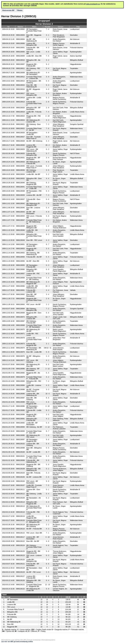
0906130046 (20, 230)
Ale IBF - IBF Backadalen (31, 213)
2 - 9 (47, 108)
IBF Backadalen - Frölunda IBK (32, 266)
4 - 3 (47, 48)
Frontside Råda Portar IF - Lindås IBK (34, 188)
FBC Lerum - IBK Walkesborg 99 (32, 150)
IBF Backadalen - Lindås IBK (32, 134)
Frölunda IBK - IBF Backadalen (33, 565)
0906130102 (20, 444)
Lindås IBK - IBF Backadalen (32, 424)
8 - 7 (47, 244)
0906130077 (20, 360)
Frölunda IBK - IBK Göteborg (33, 48)
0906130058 (20, 278)
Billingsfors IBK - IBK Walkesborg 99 (34, 470)
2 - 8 (47, 102)
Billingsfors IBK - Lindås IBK (32, 270)
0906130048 (20, 226)
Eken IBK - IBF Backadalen (32, 295)
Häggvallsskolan (76, 64)
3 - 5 (47, 170)
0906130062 (20, 294)
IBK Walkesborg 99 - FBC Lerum (33, 436)
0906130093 (20, 431)
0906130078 (20, 338)
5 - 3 (47, 98)
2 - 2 (47, 304)
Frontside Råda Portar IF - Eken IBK (34, 432)
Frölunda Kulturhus (77, 48)
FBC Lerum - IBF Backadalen (32, 482)
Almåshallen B (75, 43)
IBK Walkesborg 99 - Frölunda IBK (33, 163)
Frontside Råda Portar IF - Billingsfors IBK (34, 521)
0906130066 (20, 286)
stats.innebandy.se (93, 4)
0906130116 (20, 529)
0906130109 (20, 498)
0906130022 (20, 129)
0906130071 (20, 334)
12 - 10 (48, 585)
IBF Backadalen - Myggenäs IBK (32, 440)
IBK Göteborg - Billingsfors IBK (32, 309)
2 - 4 (47, 325)
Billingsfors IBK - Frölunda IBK (32, 420)
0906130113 (20, 506)
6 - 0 (47, 81)
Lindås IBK (11, 602)
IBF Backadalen (13, 600)
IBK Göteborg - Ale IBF (34, 427)
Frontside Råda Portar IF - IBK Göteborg (34, 279)
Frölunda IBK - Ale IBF (34, 257)
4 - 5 (47, 334)
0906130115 (20, 533)
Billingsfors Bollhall (77, 60)
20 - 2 (47, 145)
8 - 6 (47, 398)
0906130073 (20, 344)
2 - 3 (47, 356)
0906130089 (20, 402)
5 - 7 (47, 154)
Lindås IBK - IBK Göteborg (32, 231)
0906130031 (20, 158)
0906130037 (20, 199)
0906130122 (20, 541)
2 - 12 (47, 369)
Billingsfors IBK (12, 612)
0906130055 (20, 265)
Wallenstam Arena (76, 77)
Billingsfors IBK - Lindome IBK (32, 318)
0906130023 (20, 116)
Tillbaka (20, 10)
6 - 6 (47, 199)
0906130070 (20, 329)
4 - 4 (47, 73)
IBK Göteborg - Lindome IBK (32, 171)
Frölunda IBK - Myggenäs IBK (31, 345)
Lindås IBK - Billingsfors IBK (32, 560)
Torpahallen (74, 68)
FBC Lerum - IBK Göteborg (32, 361)
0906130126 (20, 560)
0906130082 (20, 373)
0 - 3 (47, 321)
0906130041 (20, 187)
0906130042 (20, 204)
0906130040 (20, 183)
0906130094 (20, 427)
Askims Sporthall (76, 56)
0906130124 (20, 545)
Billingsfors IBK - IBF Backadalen (34, 109)
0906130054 (20, 234)
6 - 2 (47, 498)
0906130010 (20, 60)
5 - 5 (47, 253)
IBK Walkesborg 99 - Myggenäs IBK (33, 283)
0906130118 (20, 525)
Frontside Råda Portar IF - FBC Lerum (34, 457)
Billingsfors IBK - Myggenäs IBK (32, 503)
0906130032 (20, 179)
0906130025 (20, 154)
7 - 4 (47, 29)
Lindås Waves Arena (77, 112)
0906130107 (20, 485)
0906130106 (20, 465)
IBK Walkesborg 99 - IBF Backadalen (33, 73)
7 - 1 (47, 533)
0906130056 (20, 261)
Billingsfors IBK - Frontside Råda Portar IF (34, 236)
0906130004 (20, 39)
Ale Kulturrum (75, 39)
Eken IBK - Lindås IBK (34, 352)
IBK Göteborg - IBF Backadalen (33, 370)
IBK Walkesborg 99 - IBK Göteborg (33, 525)
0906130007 (20, 64)
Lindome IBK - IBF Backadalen (33, 538)
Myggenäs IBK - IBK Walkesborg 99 (33, 552)
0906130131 (20, 585)
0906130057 (20, 274)
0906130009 (20, 56)
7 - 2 (47, 309)
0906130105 (20, 477)
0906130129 (20, 572)
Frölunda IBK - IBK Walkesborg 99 (33, 461)
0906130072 (20, 317)
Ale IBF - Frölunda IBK (34, 529)
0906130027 (20, 137)
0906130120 (20, 520)
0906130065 (20, 299)
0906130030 (20, 145)
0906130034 (20, 174)
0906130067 (20, 321)
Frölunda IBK (12, 614)
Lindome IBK (12, 605)
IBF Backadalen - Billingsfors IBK (32, 407)
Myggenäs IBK (12, 627)
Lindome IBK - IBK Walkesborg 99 (33, 395)
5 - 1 (47, 490)
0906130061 (20, 290)
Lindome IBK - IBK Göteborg (33, 445)
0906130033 (20, 162)
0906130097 (20, 440)
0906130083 (20, 381)
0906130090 (20, 394)
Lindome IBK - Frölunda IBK (31, 577)
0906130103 (20, 473)
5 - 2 (47, 166)
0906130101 (20, 456)
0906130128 (20, 568)
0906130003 (20, 35)
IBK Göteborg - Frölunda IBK (32, 322)
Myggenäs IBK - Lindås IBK (32, 249)
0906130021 (20, 124)
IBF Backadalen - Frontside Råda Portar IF (34, 31)
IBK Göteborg (12, 617)
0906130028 (20, 141)
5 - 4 (47, 43)
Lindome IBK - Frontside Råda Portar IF (34, 340)
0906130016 (20, 89)
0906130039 (20, 195)
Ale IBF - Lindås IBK (33, 452)
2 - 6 (47, 299)
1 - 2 (47, 226)
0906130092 (20, 423)
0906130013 (20, 102)
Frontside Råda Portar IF (16, 609)
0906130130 (20, 580)
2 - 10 (47, 116)
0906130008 (20, 73)
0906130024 (20, 120)
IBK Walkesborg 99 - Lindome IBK (33, 121)
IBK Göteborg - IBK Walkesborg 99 (33, 254)
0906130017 (20, 93)
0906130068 (20, 325)
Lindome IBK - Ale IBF (34, 195)
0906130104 (20, 481)
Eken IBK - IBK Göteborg (32, 399)
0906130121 (20, 564)
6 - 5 (47, 261)
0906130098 (20, 448)
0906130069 (20, 313)
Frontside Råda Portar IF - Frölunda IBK (34, 378)
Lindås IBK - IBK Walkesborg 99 (32, 287)
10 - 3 (47, 286)
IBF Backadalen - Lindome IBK (32, 245)
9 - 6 (47, 440)
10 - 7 (47, 317)
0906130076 (20, 356)
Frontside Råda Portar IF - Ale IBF (34, 129)
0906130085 (20, 410)
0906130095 (20, 435)
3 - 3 (47, 120)
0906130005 (20, 52)
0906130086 (20, 406)
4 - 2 (47, 377)
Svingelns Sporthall (77, 124)
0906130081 (20, 365)
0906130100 (20, 452)
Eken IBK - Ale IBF (33, 541)
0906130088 (20, 390)
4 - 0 (47, 89)
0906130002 (20, 29)
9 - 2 (47, 64)
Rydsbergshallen (76, 52)
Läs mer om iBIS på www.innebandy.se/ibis (17, 642)
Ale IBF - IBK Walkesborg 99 (32, 40)
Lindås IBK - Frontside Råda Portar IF (34, 486)
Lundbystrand (75, 29)
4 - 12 (47, 427)
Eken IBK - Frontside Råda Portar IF (34, 138)
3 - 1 (47, 338)
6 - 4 (47, 191)
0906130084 (20, 385)
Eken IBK (10, 624)
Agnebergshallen (76, 73)
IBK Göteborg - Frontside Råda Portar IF (34, 547)
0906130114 (20, 502)
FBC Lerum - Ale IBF (34, 304)
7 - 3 (47, 124)
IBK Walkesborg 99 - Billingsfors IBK (33, 204)
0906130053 (20, 249)
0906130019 (20, 112)
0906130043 (20, 212)
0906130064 (20, 309)
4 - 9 (47, 212)
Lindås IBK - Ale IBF (33, 174)
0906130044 (20, 216)
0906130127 (20, 576)
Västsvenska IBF (8, 10)
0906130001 (20, 48)
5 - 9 (47, 352)
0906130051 (20, 244)
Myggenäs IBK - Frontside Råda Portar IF (34, 300)
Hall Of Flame (75, 154)
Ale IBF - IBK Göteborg (34, 141)
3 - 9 (47, 77)
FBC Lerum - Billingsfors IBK (32, 94)
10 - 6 (47, 394)
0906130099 (20, 460)
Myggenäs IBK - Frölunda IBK (32, 65)
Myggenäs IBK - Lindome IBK (32, 415)
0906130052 (20, 253)
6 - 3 (47, 149)
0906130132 (20, 589)
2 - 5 (47, 572)
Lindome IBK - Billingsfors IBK (32, 44)
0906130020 (20, 108)
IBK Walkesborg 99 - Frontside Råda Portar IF (34, 508)
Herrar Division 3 (44, 24)
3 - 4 (47, 39)
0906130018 (20, 98)
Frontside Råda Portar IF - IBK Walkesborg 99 (34, 222)
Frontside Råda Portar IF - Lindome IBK (34, 78)
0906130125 (20, 551)
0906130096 (20, 415)
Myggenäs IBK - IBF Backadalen (33, 159)
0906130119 (20, 516)
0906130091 (20, 419)
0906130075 (20, 352)
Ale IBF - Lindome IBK (34, 477)
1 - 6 (47, 435)
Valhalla (73, 290)
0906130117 (20, 537)
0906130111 (20, 490)
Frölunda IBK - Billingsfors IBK (32, 154)
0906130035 (20, 166)
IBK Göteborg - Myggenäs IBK (32, 184)
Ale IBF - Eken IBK (33, 261)
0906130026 (20, 133)
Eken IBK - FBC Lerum (34, 240)
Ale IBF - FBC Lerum (34, 572)
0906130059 (20, 282)
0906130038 (20, 191)
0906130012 (20, 77)
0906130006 (20, 43)
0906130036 (20, 170)
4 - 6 (47, 52)
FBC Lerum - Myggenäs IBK (31, 403)
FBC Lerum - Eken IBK (34, 533)
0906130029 (20, 149)
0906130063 (20, 304)
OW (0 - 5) (48, 348)
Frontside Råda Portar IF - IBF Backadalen (34, 326)
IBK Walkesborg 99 (14, 622)
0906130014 (20, 81)
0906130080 (20, 369)
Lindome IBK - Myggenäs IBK (31, 146)
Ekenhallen (74, 35)
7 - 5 (47, 56)
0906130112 (20, 494)
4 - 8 (47, 133)
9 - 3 (47, 85)
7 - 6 (47, 129)
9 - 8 (47, 481)
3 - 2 (47, 60)
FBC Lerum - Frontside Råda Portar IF (34, 167)
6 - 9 (47, 137)
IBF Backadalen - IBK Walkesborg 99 (34, 349)
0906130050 (20, 257)
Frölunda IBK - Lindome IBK (31, 291)
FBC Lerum (11, 607)
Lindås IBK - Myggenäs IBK (31, 517)
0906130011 (20, 68)
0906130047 (20, 220)
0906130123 (20, 555)
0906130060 (20, 269)
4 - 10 (47, 406)
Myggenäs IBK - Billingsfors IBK (32, 227)
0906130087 (20, 398)
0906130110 (20, 512)
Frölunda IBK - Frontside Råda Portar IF (34, 103)
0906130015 (20, 85)
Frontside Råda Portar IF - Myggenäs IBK (34, 585)
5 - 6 (47, 551)
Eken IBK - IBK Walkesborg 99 (32, 86)
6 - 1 (47, 220)
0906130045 (20, 208)
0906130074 (20, 348)
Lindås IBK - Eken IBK (34, 56)
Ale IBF (10, 619)
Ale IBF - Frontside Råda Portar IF (33, 390)
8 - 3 (47, 183)
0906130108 (20, 469)
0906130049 (20, 240)
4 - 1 (47, 35)
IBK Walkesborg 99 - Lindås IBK (33, 590)
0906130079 (20, 377)
